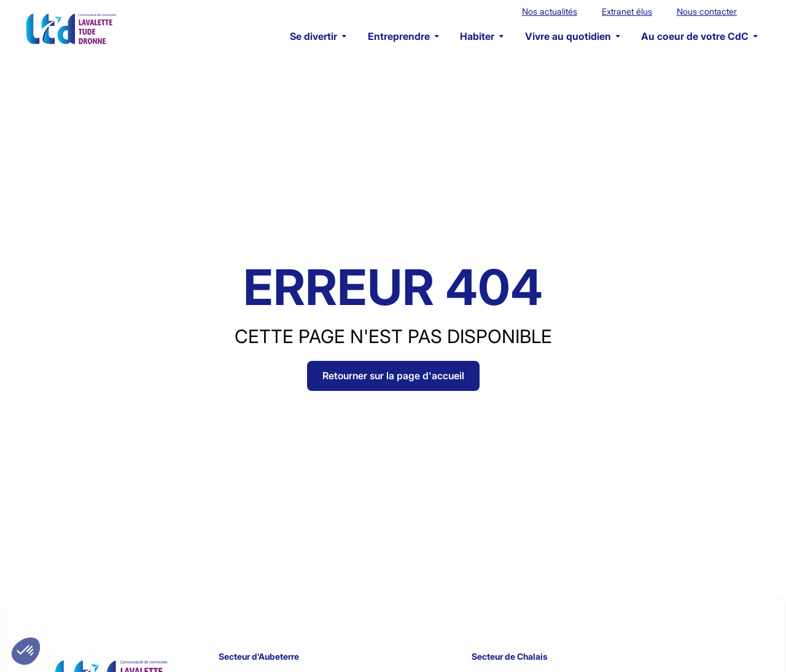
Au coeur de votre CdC (699, 36)
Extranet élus (627, 11)
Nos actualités (550, 11)
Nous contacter (707, 11)
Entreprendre (403, 36)
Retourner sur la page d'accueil (393, 376)
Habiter (482, 36)
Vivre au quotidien (573, 36)
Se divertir (318, 36)
